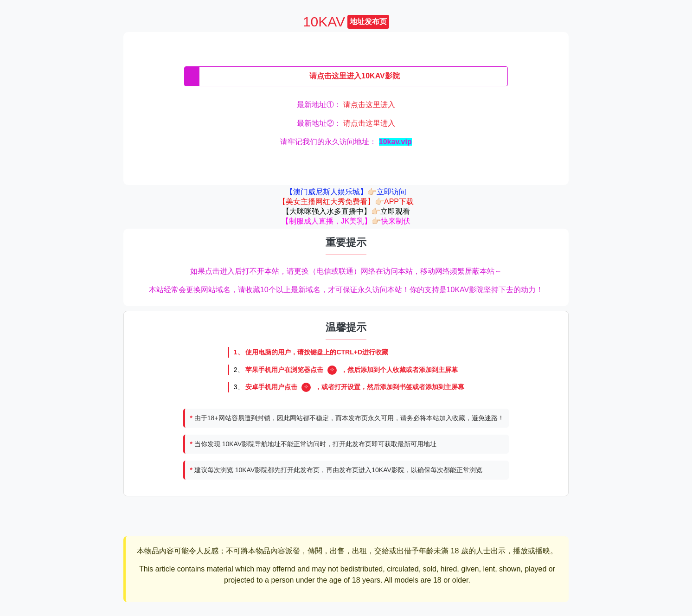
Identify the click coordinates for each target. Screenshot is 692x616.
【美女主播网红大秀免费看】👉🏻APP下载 (346, 202)
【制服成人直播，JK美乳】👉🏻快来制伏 (346, 221)
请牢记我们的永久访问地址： (346, 142)
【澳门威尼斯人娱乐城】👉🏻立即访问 (346, 192)
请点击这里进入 (369, 105)
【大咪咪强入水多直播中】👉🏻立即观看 (346, 211)
